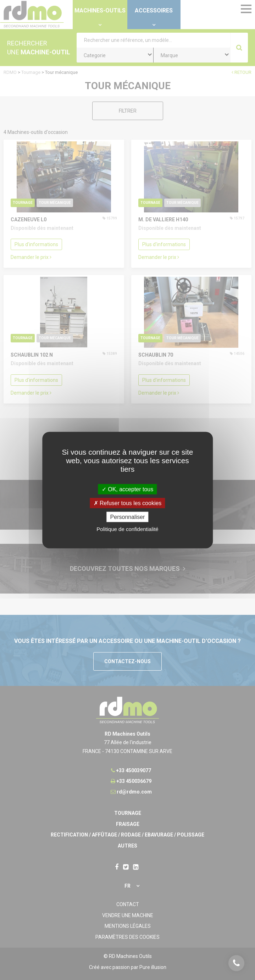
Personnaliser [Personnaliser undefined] (128, 517)
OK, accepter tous (128, 489)
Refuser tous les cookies (128, 503)
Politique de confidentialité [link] (127, 529)
